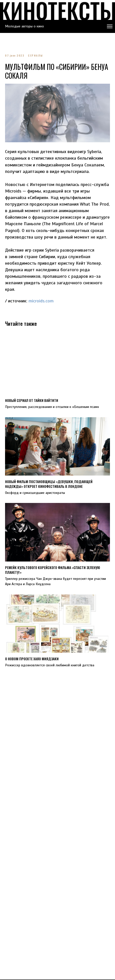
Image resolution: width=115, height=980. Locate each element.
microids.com (41, 301)
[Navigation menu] (110, 26)
